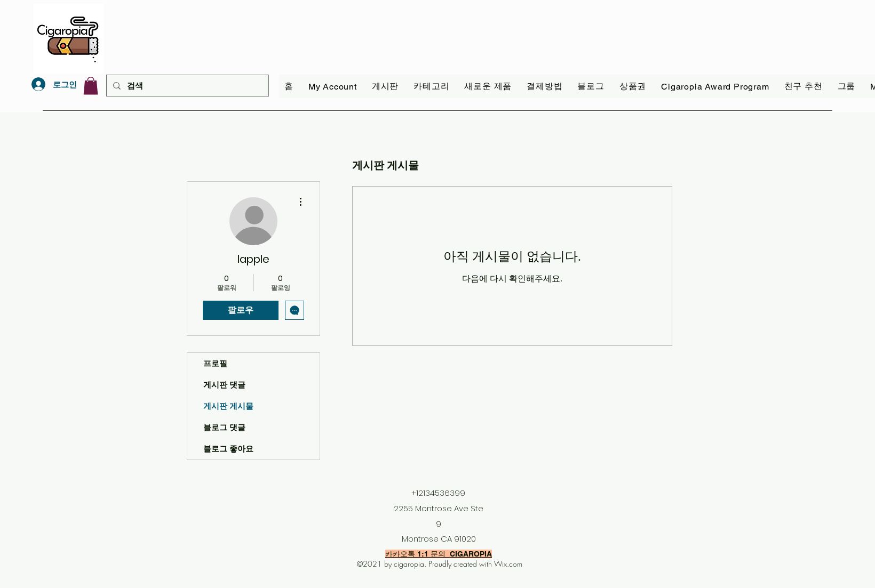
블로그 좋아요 (228, 449)
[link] (91, 86)
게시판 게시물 (228, 406)
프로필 (215, 363)
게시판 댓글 (224, 385)
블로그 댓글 (224, 427)
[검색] (186, 86)
